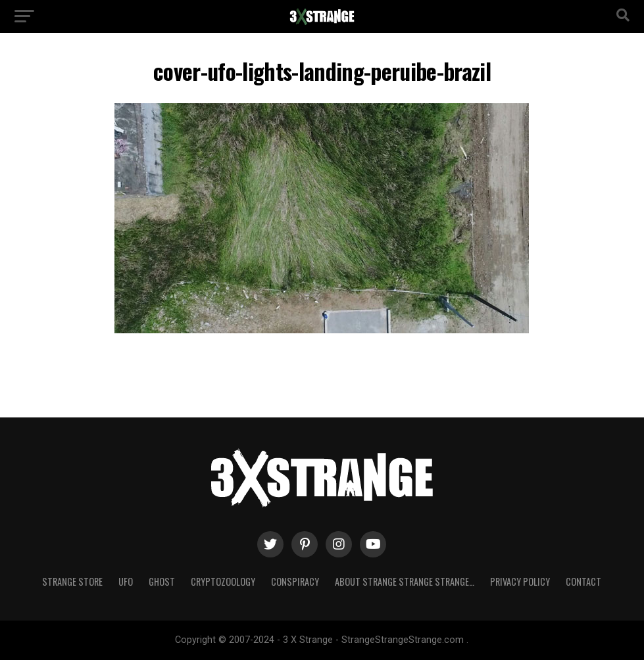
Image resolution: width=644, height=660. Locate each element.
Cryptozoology (223, 581)
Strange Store (72, 581)
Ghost (162, 581)
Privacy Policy (520, 581)
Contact (583, 581)
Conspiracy (295, 581)
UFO (126, 581)
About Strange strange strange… (405, 581)
